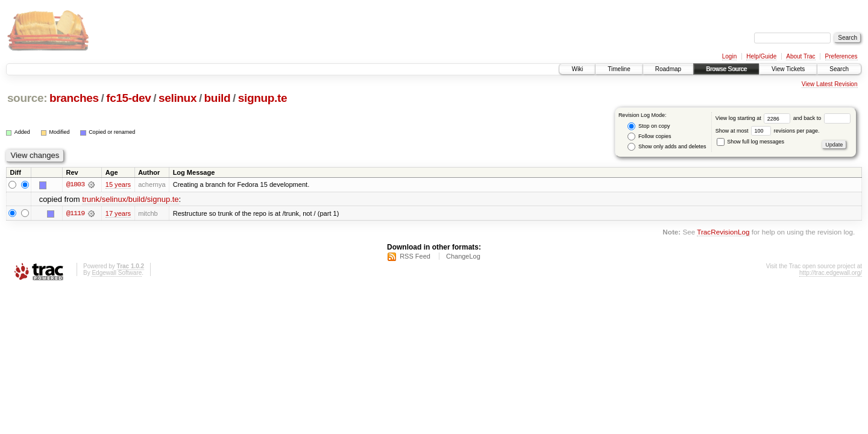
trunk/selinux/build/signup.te (130, 199)
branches (74, 98)
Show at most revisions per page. (768, 131)
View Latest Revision (830, 84)
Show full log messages (750, 142)
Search (839, 69)
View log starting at (754, 118)
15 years (118, 184)
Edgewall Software (117, 273)
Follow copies (649, 137)
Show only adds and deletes (667, 147)
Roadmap (668, 69)
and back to (822, 118)
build (218, 98)
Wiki (577, 69)
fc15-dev (128, 98)
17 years (118, 213)
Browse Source (726, 69)
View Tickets (788, 69)
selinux (178, 98)
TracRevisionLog (723, 232)
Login (729, 56)
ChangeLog (463, 256)
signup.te (263, 98)
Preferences (841, 56)
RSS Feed (415, 256)
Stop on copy (649, 126)
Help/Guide (761, 56)
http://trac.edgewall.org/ (831, 273)
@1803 (75, 184)
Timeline (619, 69)
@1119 (75, 213)
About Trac (800, 56)
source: (27, 98)
